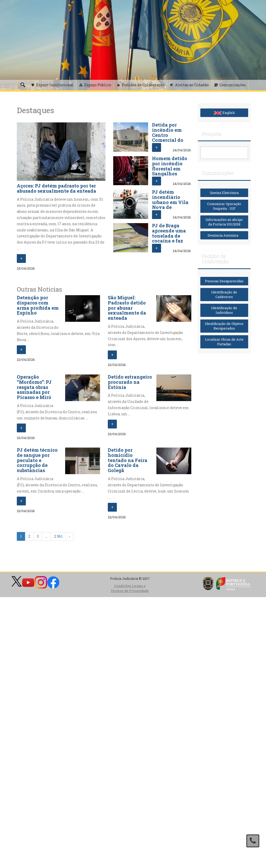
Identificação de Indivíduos (224, 310)
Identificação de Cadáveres (224, 295)
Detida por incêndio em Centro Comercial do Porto (168, 135)
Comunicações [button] (233, 85)
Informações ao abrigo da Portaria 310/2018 (224, 222)
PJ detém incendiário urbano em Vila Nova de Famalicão (170, 202)
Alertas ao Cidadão (192, 85)
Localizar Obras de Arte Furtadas (224, 342)
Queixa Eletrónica (224, 193)
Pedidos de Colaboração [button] (143, 85)
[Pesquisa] (23, 85)
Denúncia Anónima (224, 235)
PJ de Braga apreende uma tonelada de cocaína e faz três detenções (169, 236)
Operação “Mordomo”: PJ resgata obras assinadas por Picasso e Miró (34, 387)
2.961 (58, 536)
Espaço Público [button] (98, 85)
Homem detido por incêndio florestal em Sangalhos (170, 166)
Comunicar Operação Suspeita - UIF (224, 206)
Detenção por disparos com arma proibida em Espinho (38, 305)
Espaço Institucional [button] (55, 85)
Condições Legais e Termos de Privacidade (130, 588)
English (224, 113)
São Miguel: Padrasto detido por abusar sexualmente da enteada (127, 308)
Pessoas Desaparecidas (224, 281)
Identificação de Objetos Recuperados (224, 326)
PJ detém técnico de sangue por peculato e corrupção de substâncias (37, 460)
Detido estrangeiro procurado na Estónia (130, 382)
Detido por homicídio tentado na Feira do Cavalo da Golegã (128, 460)
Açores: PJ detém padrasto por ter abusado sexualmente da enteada (56, 188)
